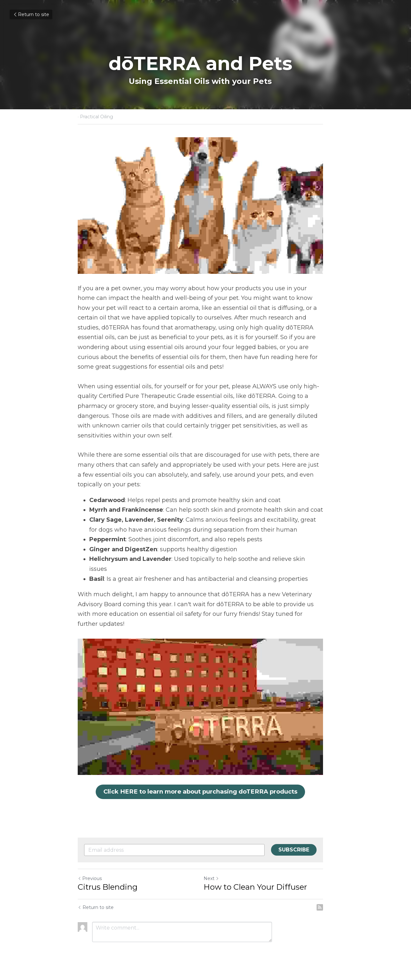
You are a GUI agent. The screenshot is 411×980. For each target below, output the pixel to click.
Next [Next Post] (216, 878)
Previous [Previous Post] (90, 878)
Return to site (31, 14)
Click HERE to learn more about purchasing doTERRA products (205, 792)
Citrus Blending (108, 887)
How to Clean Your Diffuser (260, 887)
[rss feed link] (330, 907)
